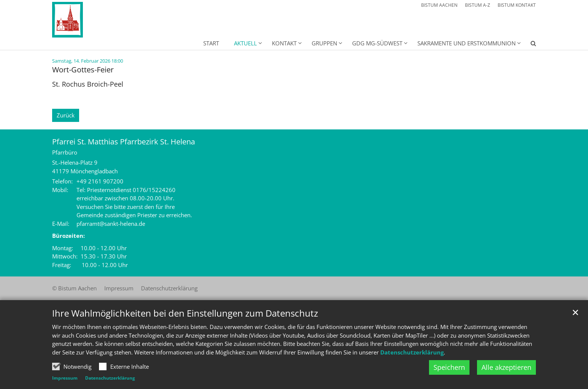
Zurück (66, 115)
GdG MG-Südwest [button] (377, 43)
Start (211, 43)
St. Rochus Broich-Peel (88, 84)
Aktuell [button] (245, 43)
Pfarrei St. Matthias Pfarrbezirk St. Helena (124, 142)
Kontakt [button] (284, 43)
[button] (528, 45)
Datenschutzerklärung (412, 369)
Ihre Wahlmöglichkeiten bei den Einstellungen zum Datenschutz (185, 331)
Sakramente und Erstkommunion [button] (466, 43)
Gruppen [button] (324, 43)
